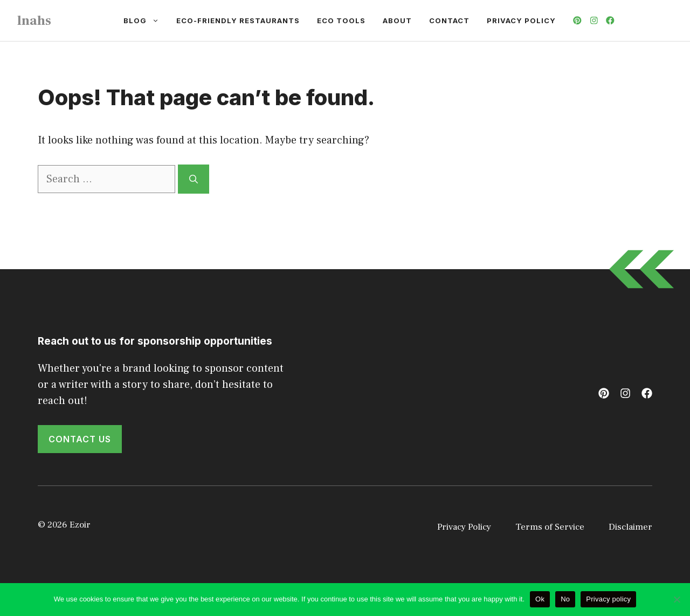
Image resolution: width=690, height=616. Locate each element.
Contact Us (80, 439)
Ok (540, 599)
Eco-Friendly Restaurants (238, 20)
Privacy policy (608, 599)
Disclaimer (630, 527)
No (565, 599)
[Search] (194, 179)
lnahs (34, 20)
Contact (449, 20)
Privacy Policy (521, 20)
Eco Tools (341, 20)
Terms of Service (550, 527)
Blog (146, 20)
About (397, 20)
